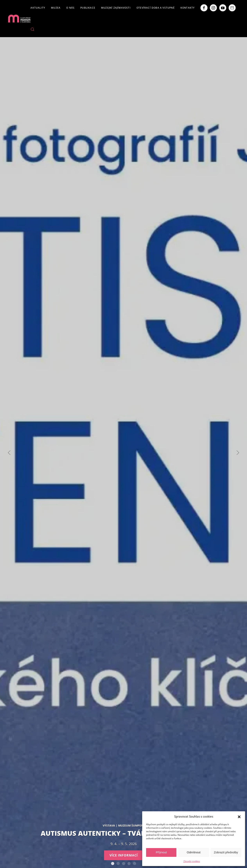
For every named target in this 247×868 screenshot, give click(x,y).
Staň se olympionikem (118, 864)
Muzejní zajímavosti (116, 8)
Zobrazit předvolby (226, 852)
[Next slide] (238, 453)
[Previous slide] (9, 453)
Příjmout (161, 852)
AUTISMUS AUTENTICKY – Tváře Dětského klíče (113, 864)
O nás (70, 8)
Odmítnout (194, 852)
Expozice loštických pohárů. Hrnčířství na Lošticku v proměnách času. (124, 864)
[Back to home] (19, 19)
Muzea (56, 8)
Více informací (124, 855)
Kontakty (188, 8)
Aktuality (38, 8)
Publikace (88, 8)
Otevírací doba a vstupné (156, 8)
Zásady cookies (192, 861)
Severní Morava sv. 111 (129, 864)
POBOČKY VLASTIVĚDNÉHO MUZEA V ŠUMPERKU (135, 864)
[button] (239, 816)
